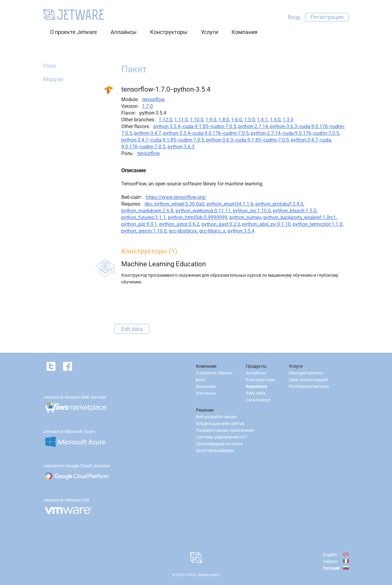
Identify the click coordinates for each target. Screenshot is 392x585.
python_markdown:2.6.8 (147, 211)
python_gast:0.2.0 (221, 224)
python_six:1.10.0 (252, 211)
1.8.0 (224, 120)
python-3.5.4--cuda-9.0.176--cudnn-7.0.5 (206, 133)
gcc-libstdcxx (183, 231)
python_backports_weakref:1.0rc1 (300, 217)
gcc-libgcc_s (212, 231)
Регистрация (327, 17)
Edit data (132, 329)
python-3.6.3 (181, 147)
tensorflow (153, 99)
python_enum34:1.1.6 (230, 204)
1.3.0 (288, 120)
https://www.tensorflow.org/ (176, 197)
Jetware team (208, 575)
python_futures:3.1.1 (143, 217)
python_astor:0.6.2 (179, 224)
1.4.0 (275, 120)
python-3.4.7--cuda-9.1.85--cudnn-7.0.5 (163, 140)
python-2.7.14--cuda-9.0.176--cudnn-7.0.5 (295, 133)
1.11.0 (181, 120)
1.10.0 (197, 120)
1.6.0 (237, 120)
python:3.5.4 (241, 231)
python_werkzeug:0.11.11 (203, 211)
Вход (294, 17)
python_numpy (245, 217)
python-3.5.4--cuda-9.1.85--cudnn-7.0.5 (195, 126)
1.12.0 (165, 120)
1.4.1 (262, 120)
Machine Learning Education (164, 264)
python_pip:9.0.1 (139, 224)
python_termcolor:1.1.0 (318, 224)
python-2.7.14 (253, 126)
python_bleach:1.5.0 (295, 211)
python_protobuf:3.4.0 (279, 204)
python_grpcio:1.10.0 (144, 231)
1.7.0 (147, 106)
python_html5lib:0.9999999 (198, 217)
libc (148, 204)
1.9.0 (211, 120)
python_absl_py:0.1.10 (266, 224)
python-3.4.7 (148, 133)
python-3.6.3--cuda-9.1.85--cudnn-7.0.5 (247, 140)
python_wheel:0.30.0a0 (179, 204)
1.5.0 (249, 120)
